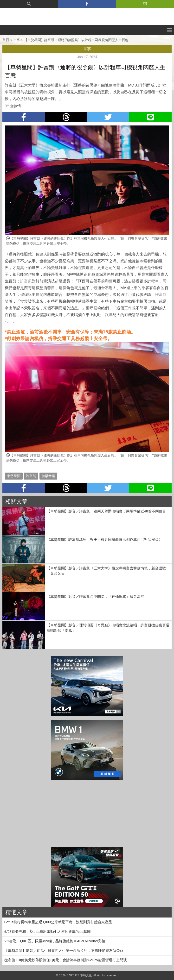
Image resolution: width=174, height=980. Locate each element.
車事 (17, 40)
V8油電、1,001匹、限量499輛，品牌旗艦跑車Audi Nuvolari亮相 (55, 941)
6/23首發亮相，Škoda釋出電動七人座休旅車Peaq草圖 (48, 932)
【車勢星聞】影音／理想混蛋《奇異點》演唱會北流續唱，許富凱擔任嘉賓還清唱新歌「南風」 (108, 628)
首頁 (6, 40)
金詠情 (16, 106)
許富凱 (26, 281)
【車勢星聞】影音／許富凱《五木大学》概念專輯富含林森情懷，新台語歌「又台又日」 (106, 571)
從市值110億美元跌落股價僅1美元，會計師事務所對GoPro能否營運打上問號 (66, 960)
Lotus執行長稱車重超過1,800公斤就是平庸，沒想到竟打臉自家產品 (58, 922)
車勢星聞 (14, 476)
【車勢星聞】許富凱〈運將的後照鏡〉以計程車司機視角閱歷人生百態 (76, 40)
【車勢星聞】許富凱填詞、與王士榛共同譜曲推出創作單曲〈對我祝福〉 (104, 540)
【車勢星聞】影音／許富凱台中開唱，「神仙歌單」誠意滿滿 (95, 597)
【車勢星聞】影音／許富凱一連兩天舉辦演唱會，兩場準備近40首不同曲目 (106, 511)
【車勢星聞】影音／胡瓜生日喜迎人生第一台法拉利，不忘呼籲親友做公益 (64, 951)
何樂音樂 (48, 476)
